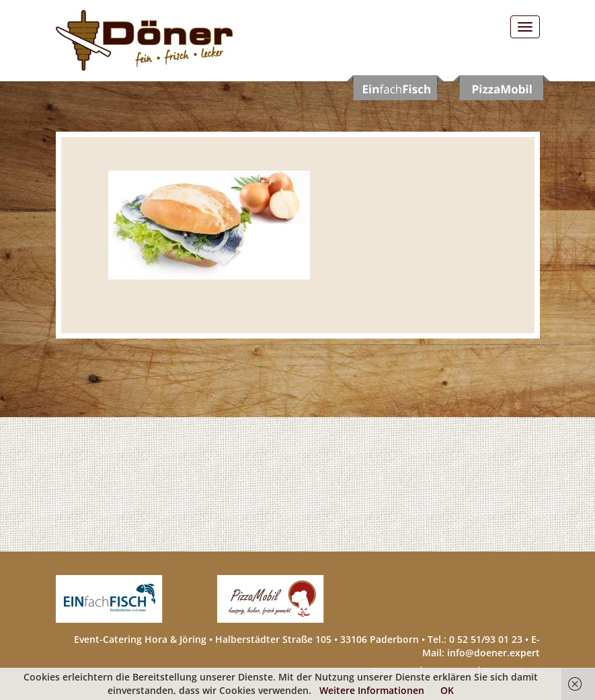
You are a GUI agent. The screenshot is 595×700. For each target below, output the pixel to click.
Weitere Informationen (372, 690)
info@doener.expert (493, 653)
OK (447, 690)
